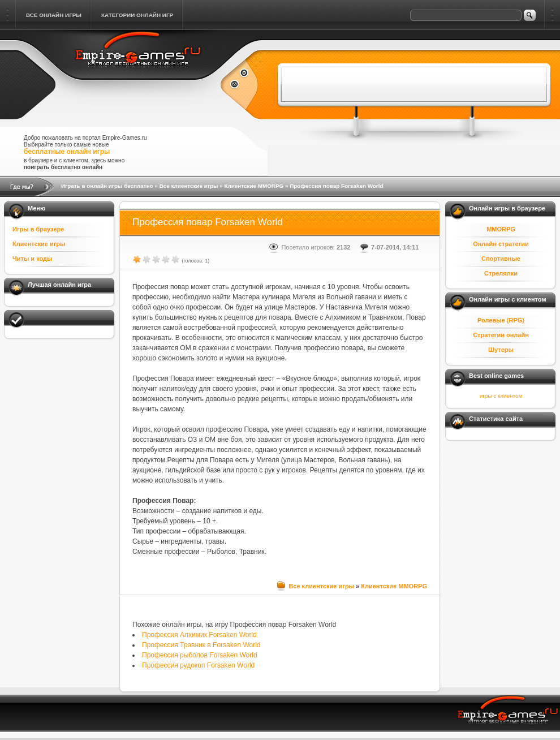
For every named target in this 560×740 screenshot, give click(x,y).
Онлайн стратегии (501, 244)
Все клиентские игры (189, 186)
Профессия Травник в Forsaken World (201, 645)
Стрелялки (501, 273)
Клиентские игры (39, 244)
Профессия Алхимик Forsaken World (199, 635)
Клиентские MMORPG (254, 186)
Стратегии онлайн (501, 335)
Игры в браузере (38, 229)
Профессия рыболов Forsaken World (200, 655)
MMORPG (501, 229)
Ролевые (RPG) (501, 320)
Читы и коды (32, 259)
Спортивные (501, 259)
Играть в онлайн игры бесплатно (107, 186)
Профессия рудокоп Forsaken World (198, 665)
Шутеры (501, 350)
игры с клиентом (501, 396)
